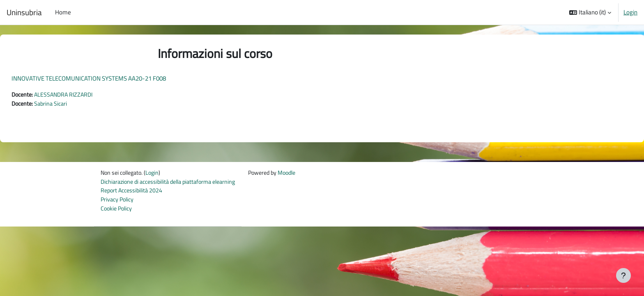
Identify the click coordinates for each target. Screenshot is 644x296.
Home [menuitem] (63, 12)
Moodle (301, 174)
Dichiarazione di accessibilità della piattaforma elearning (173, 183)
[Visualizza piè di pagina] (623, 275)
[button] (590, 12)
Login (630, 12)
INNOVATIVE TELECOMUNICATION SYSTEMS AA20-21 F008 (108, 78)
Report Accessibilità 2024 (133, 193)
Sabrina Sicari (73, 104)
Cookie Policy (117, 211)
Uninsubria (24, 12)
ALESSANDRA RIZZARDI (87, 95)
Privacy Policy (118, 202)
